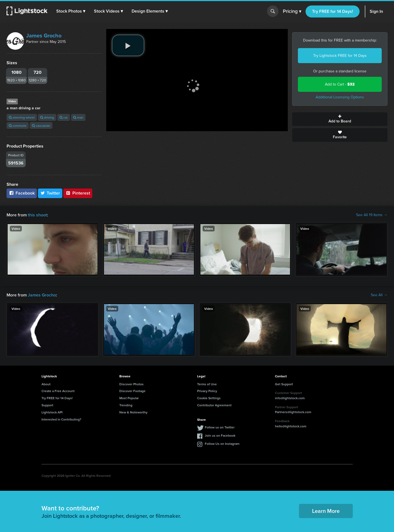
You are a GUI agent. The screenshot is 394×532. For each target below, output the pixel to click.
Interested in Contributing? (61, 419)
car (64, 117)
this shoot (37, 215)
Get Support (284, 384)
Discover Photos (131, 384)
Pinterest (78, 193)
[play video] (128, 45)
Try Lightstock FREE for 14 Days (340, 56)
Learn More (326, 511)
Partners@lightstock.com (293, 412)
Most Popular (129, 398)
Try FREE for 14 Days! (333, 11)
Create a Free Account (58, 391)
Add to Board (340, 119)
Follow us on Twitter (220, 427)
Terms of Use (207, 384)
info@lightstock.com (290, 398)
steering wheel (22, 117)
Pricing (292, 11)
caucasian (41, 126)
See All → (379, 295)
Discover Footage (132, 391)
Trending (126, 405)
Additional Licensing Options (340, 97)
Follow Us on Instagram (222, 444)
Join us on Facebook (220, 435)
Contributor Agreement (214, 405)
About (46, 384)
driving (47, 117)
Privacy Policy (207, 391)
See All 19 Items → (372, 215)
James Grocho (44, 36)
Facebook (22, 193)
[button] (71, 11)
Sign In (376, 11)
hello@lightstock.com (291, 426)
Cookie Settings (209, 398)
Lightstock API (52, 412)
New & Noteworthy (133, 412)
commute (18, 126)
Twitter (50, 193)
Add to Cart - (340, 84)
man (78, 117)
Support (47, 405)
